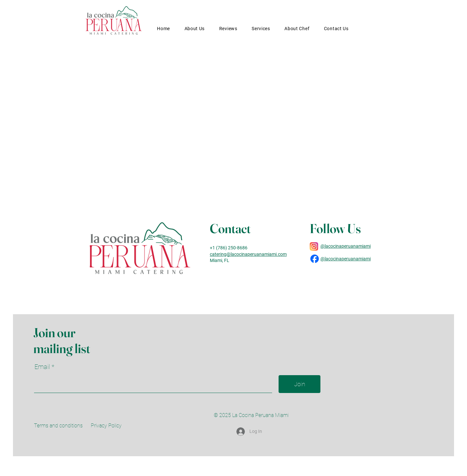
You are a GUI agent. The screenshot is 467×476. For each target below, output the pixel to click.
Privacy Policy (106, 426)
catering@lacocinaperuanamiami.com (248, 254)
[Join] (299, 384)
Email (43, 367)
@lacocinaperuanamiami (346, 246)
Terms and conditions (58, 426)
